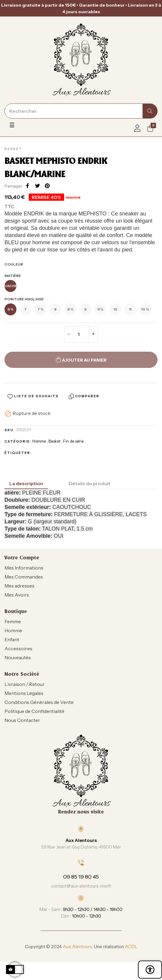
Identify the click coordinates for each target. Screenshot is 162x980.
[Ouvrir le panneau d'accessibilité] (150, 969)
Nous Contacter (22, 720)
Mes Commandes (24, 577)
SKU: (10, 430)
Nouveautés (18, 657)
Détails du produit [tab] (90, 483)
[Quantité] (81, 334)
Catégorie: (18, 441)
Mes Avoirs (17, 595)
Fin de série (73, 441)
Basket (13, 149)
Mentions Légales (24, 693)
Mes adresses (19, 586)
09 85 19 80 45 (81, 877)
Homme (39, 441)
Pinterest (47, 186)
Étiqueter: (18, 453)
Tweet (37, 186)
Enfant (12, 639)
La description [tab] (26, 483)
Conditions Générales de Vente (39, 702)
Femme (13, 621)
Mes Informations (24, 568)
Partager (28, 186)
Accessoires (18, 648)
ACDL (131, 947)
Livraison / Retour (25, 684)
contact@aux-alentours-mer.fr (81, 886)
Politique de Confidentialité (34, 711)
